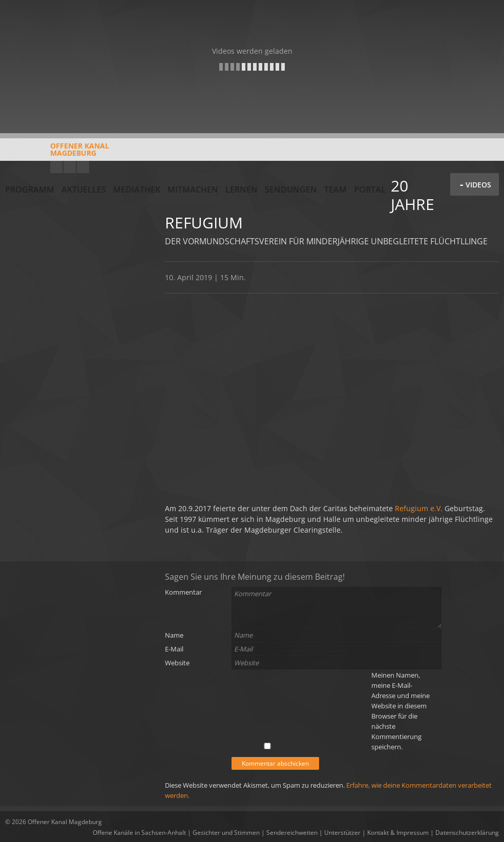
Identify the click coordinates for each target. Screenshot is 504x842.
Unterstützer (342, 833)
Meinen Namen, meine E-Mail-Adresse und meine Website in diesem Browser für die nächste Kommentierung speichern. (401, 711)
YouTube (56, 167)
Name (174, 635)
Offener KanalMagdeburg (57, 153)
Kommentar (183, 592)
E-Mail (174, 649)
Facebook (70, 167)
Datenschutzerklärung (467, 833)
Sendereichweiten (292, 833)
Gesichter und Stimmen (226, 833)
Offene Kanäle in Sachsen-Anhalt (139, 833)
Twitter (83, 167)
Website (177, 663)
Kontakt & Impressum (398, 833)
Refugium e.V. (419, 508)
